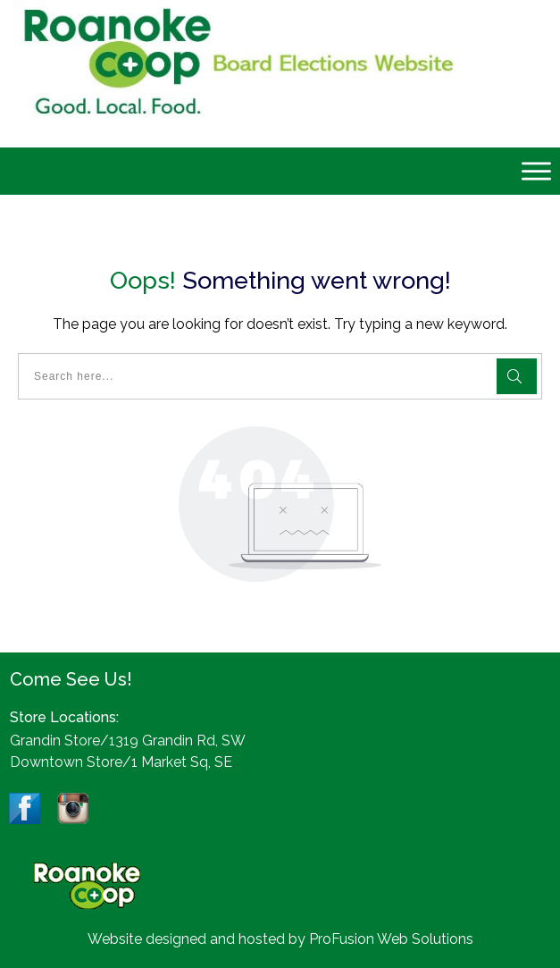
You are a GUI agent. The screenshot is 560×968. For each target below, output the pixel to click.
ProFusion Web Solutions (391, 939)
